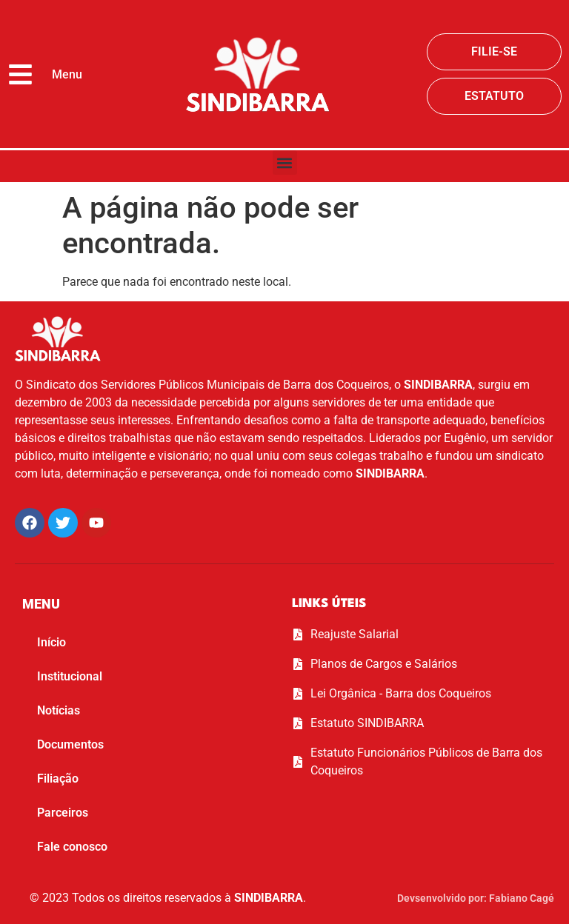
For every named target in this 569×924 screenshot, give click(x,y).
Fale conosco (72, 847)
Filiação (58, 779)
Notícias (59, 710)
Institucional (70, 676)
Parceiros (63, 813)
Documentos (70, 744)
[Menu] (20, 74)
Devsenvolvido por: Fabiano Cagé (476, 898)
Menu (67, 74)
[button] (285, 163)
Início (51, 642)
